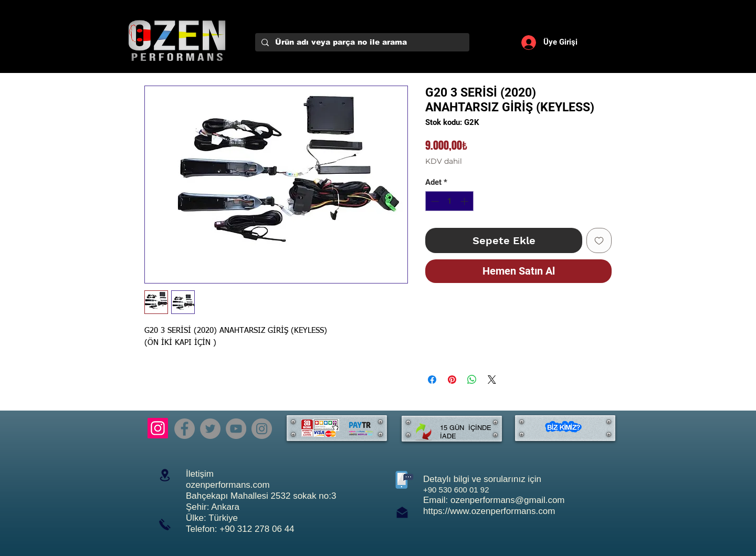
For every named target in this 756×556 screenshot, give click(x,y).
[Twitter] (210, 429)
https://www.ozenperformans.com (489, 511)
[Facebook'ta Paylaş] (432, 380)
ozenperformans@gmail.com (508, 500)
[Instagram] (158, 428)
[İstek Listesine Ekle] (599, 240)
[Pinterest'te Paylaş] (452, 380)
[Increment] (465, 201)
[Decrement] (434, 201)
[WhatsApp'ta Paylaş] (472, 380)
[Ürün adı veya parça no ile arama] (361, 43)
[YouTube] (236, 429)
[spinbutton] (450, 201)
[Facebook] (185, 429)
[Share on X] (492, 380)
